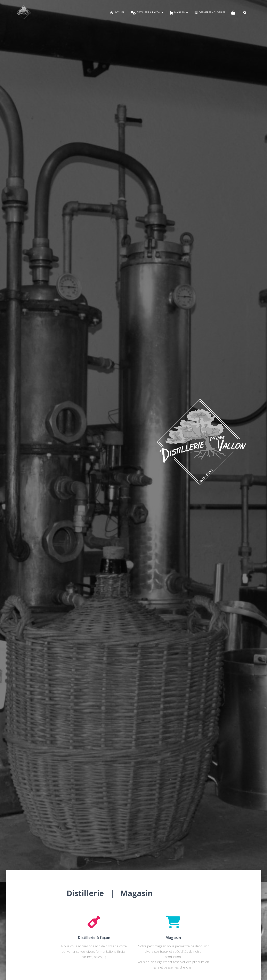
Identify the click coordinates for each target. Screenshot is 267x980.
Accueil (117, 13)
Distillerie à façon (147, 13)
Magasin (179, 13)
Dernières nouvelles (209, 13)
